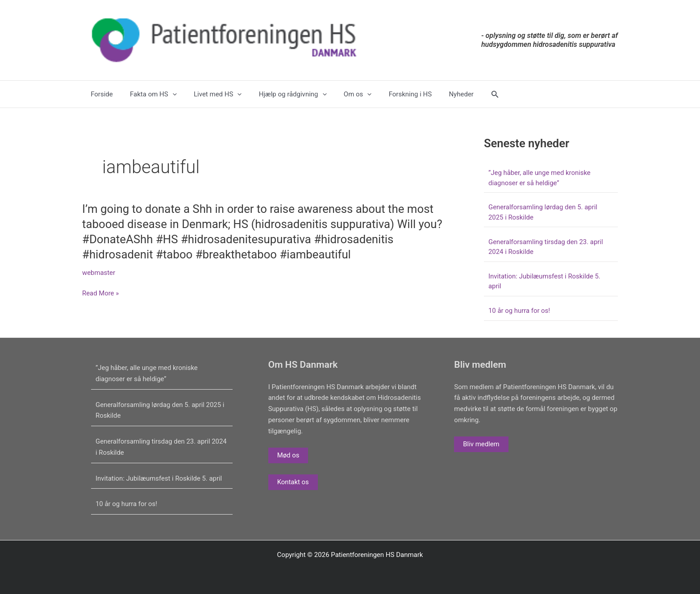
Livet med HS (208, 94)
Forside (100, 94)
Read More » (101, 293)
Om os (341, 94)
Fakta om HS (148, 94)
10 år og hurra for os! (519, 311)
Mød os (288, 455)
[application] (167, 94)
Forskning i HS (390, 94)
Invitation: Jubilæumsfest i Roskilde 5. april (159, 478)
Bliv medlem (481, 444)
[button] (469, 94)
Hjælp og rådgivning (280, 94)
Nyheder (437, 94)
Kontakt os (293, 482)
